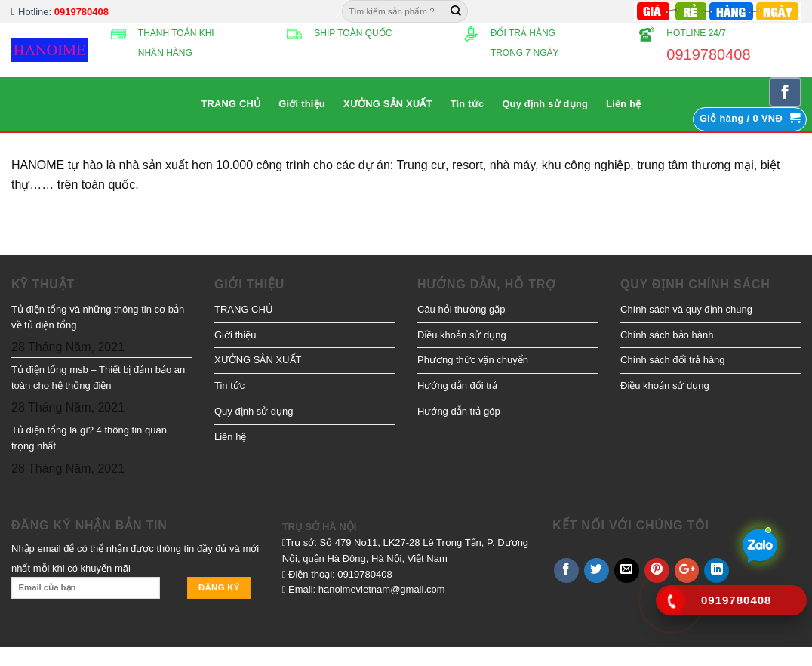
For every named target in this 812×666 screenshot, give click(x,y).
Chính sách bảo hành (667, 335)
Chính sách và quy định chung (686, 309)
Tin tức (468, 104)
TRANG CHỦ (231, 104)
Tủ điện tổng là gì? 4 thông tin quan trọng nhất (89, 438)
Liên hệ (623, 104)
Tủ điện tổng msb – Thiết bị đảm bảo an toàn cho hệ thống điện (98, 378)
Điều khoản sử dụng (462, 335)
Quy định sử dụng (545, 104)
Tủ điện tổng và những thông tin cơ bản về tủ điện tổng (98, 317)
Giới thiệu (302, 104)
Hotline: (63, 12)
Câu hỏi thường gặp (461, 309)
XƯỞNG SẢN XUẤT (388, 104)
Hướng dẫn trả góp (459, 411)
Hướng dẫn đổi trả (457, 385)
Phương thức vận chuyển (473, 360)
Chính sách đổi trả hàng (673, 360)
